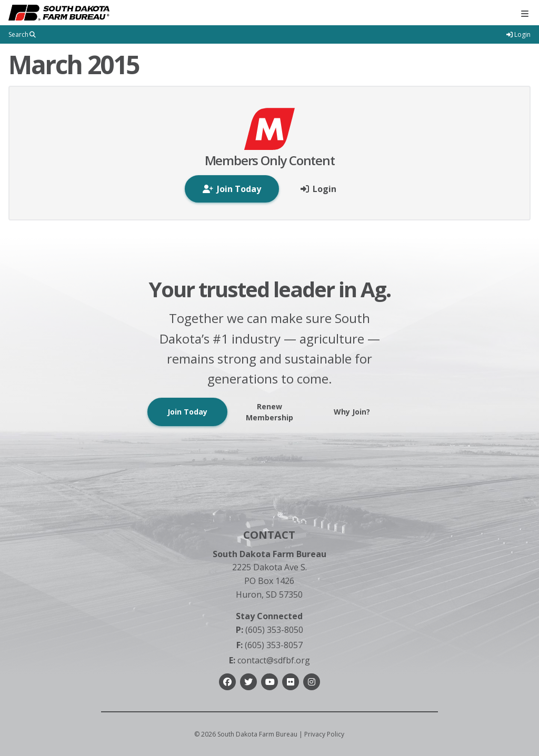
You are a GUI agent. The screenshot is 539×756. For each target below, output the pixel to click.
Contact (269, 535)
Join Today (187, 412)
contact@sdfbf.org (269, 660)
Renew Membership (269, 412)
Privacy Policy (324, 734)
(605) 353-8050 (269, 630)
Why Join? (352, 412)
